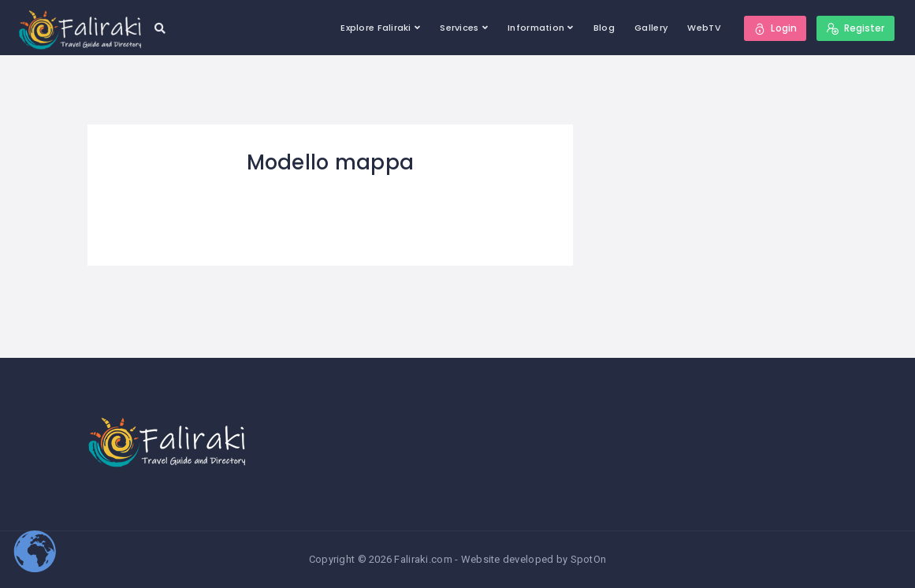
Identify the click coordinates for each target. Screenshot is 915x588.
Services (459, 28)
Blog (604, 28)
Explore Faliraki (376, 28)
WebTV (704, 28)
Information (536, 28)
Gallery (651, 28)
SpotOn (589, 559)
